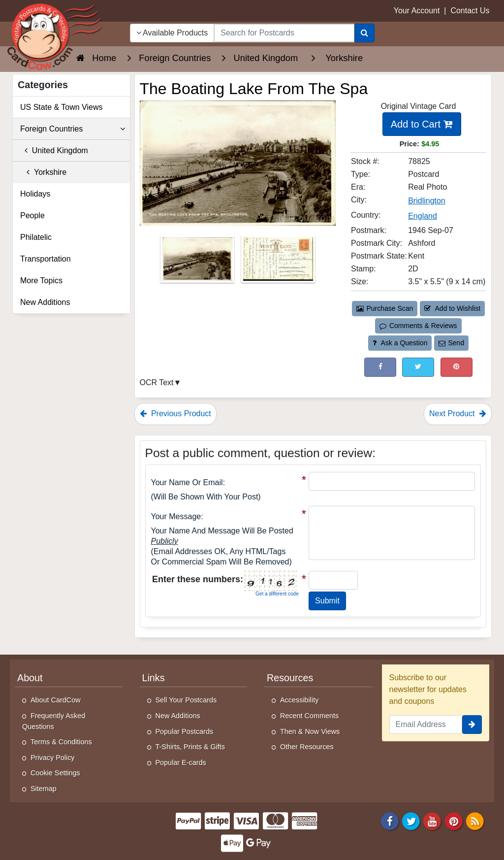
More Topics (41, 281)
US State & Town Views (62, 107)
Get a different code (277, 594)
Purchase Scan (385, 308)
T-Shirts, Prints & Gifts (190, 747)
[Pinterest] (454, 820)
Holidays (35, 194)
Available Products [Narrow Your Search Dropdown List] (172, 33)
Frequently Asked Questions (54, 721)
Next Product (458, 413)
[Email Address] (426, 725)
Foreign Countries (73, 129)
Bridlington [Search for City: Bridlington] (427, 201)
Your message (176, 516)
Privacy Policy (53, 758)
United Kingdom (54, 150)
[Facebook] (390, 820)
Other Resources (307, 747)
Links (154, 678)
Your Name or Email (187, 482)
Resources (290, 678)
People (32, 215)
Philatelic (36, 237)
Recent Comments (309, 716)
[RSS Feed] (475, 820)
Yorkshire (43, 172)
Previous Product (175, 413)
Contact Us (470, 11)
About (30, 678)
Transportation (46, 259)
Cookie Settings (55, 773)
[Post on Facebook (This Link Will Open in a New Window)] (380, 367)
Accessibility (299, 700)
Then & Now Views (310, 731)
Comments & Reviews (418, 326)
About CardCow (56, 700)
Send (451, 343)
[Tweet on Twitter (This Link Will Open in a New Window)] (418, 367)
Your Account (417, 11)
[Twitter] (411, 820)
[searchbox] (284, 33)
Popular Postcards (185, 731)
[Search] (364, 33)
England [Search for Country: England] (423, 216)
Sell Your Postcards (186, 700)
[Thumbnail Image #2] (278, 262)
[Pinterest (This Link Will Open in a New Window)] (457, 367)
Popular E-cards (181, 762)
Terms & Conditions (61, 742)
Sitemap (44, 789)
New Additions (45, 302)
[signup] (472, 725)
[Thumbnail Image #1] (198, 262)
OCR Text (157, 382)
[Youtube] (433, 820)
